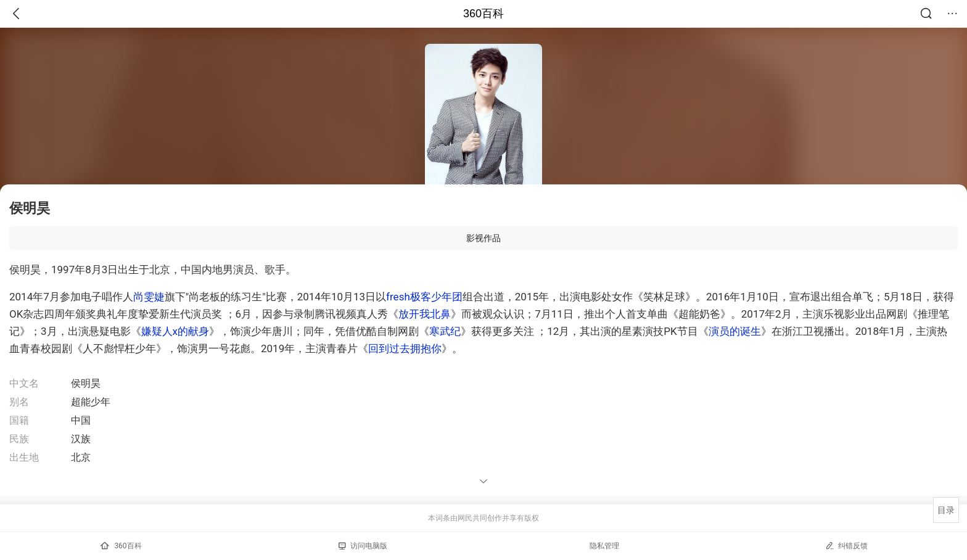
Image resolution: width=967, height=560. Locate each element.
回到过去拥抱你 (405, 348)
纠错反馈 (846, 546)
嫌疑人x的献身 (175, 331)
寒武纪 (445, 331)
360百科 (483, 14)
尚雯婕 (149, 297)
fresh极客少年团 (424, 297)
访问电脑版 (363, 546)
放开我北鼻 (425, 314)
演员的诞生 (735, 331)
